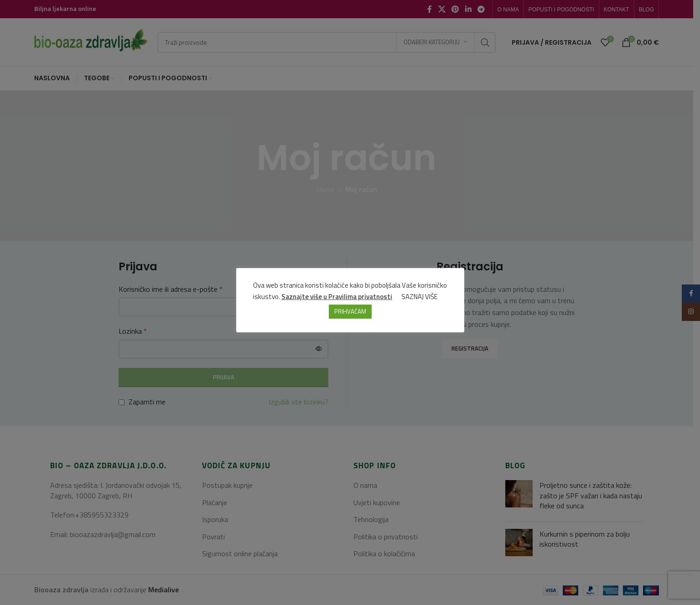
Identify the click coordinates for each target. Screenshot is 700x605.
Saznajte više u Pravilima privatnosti (337, 297)
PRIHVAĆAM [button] (350, 311)
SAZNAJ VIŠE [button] (420, 297)
